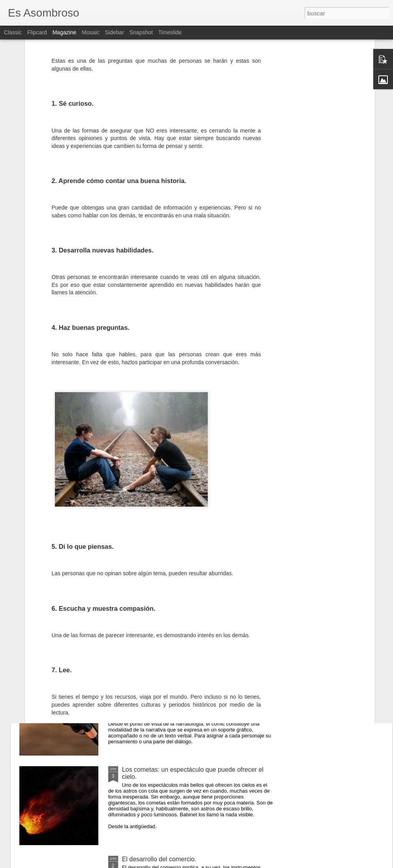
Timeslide (170, 32)
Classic (13, 32)
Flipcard (37, 32)
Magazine (65, 32)
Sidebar (115, 32)
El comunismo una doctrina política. (172, 590)
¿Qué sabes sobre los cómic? (164, 680)
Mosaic (90, 32)
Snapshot (141, 32)
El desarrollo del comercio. (159, 859)
